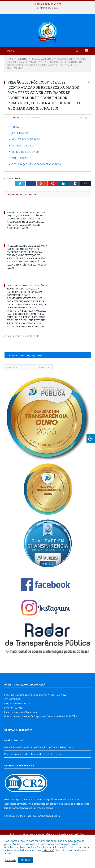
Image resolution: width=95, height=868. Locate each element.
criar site (25, 820)
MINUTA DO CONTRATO (26, 160)
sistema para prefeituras (47, 820)
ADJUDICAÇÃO (20, 178)
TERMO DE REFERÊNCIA (25, 172)
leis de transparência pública (20, 828)
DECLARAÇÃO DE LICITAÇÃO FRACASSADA (36, 185)
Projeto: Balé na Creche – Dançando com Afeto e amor (33, 774)
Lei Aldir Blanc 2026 (47, 8)
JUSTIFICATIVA (20, 153)
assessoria (10, 824)
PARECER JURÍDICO (23, 166)
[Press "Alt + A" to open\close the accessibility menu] (91, 438)
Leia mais (48, 850)
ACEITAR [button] (26, 860)
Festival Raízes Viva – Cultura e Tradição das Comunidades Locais (39, 768)
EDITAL (16, 147)
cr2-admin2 (15, 138)
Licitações (85, 138)
